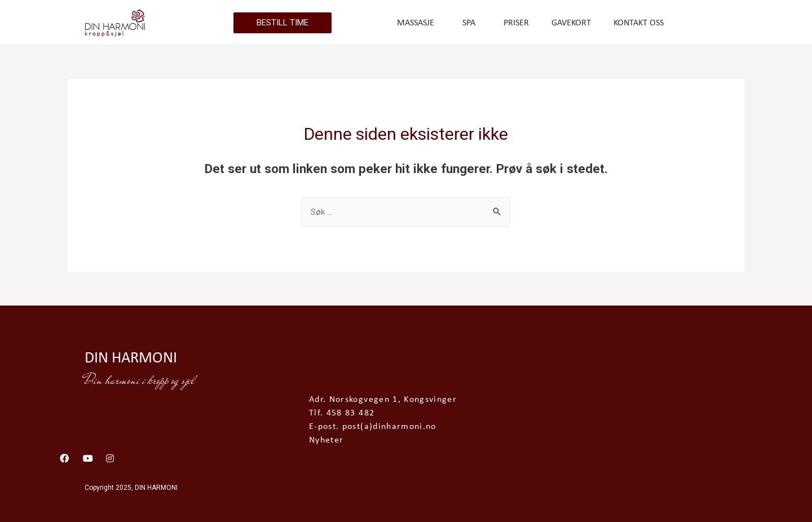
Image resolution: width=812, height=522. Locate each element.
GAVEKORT (571, 23)
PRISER (516, 23)
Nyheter (326, 440)
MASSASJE (418, 23)
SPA (472, 23)
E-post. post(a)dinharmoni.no (373, 427)
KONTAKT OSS (639, 23)
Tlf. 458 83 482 (342, 413)
